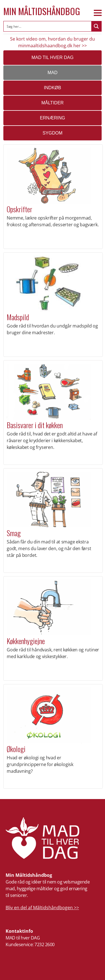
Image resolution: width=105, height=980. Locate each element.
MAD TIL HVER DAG (52, 57)
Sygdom (53, 133)
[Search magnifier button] (96, 26)
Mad (53, 73)
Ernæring (53, 118)
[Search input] (48, 26)
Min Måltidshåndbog (42, 11)
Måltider (53, 103)
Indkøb (53, 88)
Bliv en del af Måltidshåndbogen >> (42, 908)
